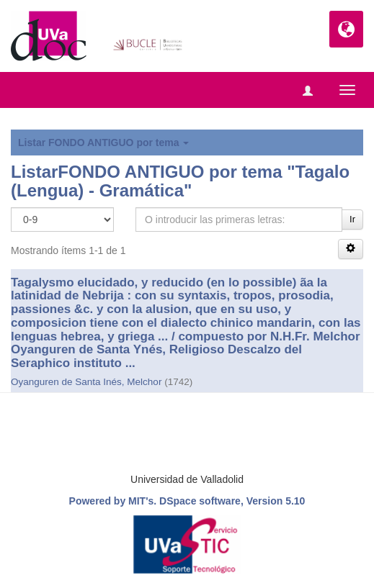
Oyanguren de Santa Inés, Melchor (86, 382)
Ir (352, 219)
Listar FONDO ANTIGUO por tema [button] (103, 143)
